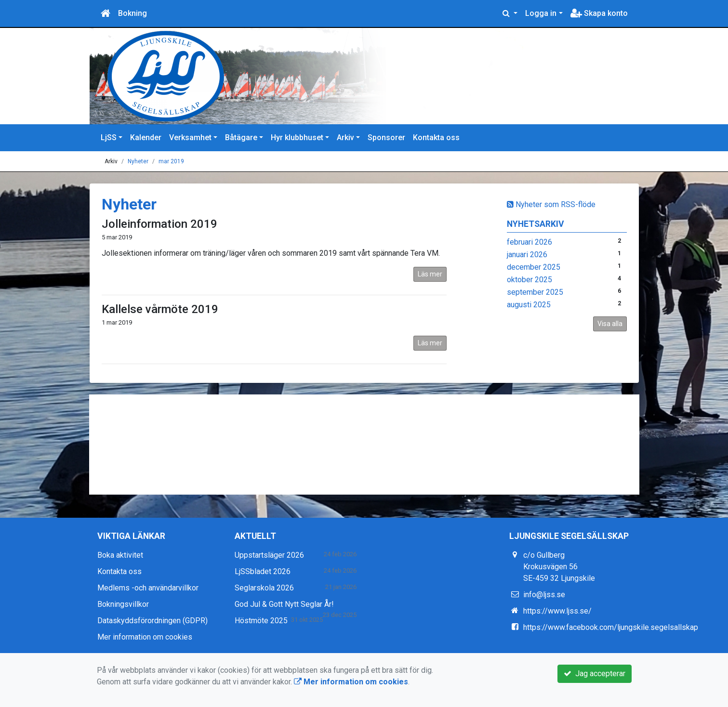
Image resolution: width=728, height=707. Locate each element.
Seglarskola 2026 (264, 588)
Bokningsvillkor (123, 604)
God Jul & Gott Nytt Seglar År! (284, 604)
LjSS (109, 137)
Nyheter (138, 161)
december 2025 (534, 267)
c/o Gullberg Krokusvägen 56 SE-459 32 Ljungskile (559, 567)
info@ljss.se (544, 595)
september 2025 (535, 292)
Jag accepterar (595, 674)
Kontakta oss (436, 137)
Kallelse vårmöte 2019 (160, 309)
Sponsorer (386, 137)
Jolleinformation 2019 (159, 224)
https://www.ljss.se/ (557, 611)
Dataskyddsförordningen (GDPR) (152, 621)
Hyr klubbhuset (297, 137)
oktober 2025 (529, 280)
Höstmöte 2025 (261, 621)
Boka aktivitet (120, 555)
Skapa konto (599, 13)
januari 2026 (527, 255)
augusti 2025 (529, 305)
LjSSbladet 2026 (263, 571)
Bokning (132, 13)
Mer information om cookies (145, 637)
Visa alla (610, 324)
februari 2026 (529, 242)
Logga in (541, 13)
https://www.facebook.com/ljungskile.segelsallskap (611, 627)
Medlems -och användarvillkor (148, 588)
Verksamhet (190, 137)
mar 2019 (171, 161)
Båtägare (241, 137)
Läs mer (430, 274)
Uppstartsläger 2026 (269, 555)
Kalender (146, 137)
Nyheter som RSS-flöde (551, 204)
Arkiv (345, 137)
